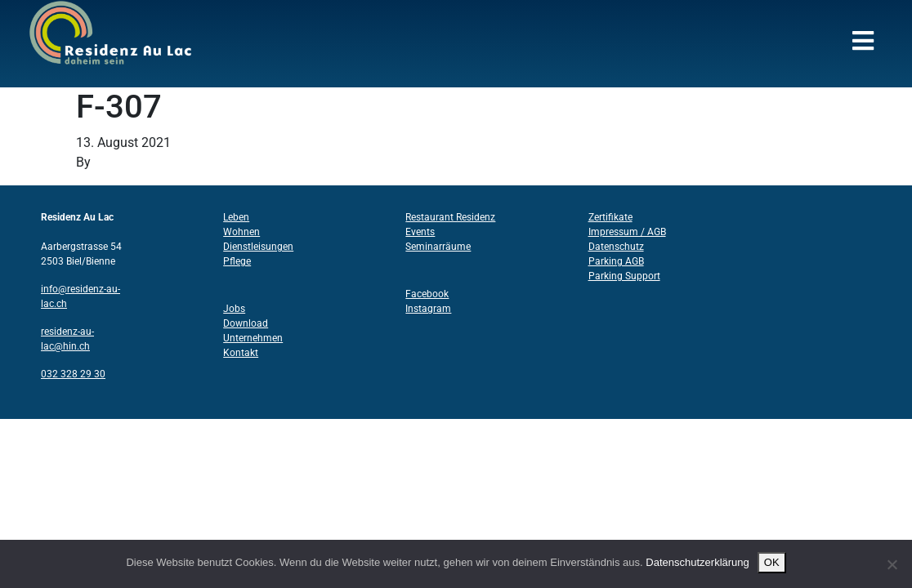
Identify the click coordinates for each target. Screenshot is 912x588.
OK (772, 562)
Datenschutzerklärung (697, 562)
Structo (115, 162)
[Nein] (892, 564)
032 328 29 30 (73, 374)
